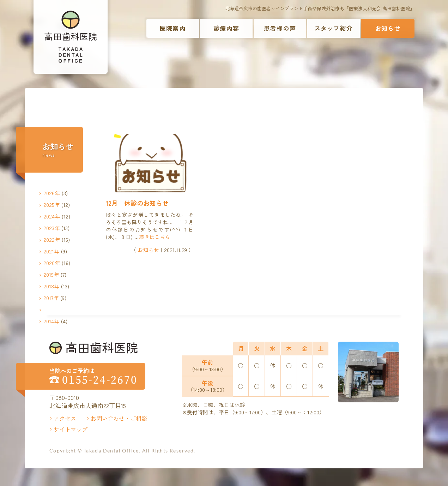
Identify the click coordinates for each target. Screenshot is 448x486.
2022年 (52, 239)
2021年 (52, 251)
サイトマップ (71, 429)
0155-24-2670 (100, 380)
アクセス (65, 418)
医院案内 (173, 28)
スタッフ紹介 (334, 28)
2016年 (52, 309)
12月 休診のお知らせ (137, 203)
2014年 (52, 321)
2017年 (51, 298)
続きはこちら (155, 237)
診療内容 (226, 28)
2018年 (52, 286)
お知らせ (388, 28)
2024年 (52, 216)
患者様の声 (280, 28)
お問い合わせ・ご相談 (119, 418)
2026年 (52, 193)
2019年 (51, 274)
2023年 (52, 228)
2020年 (52, 263)
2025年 (52, 205)
